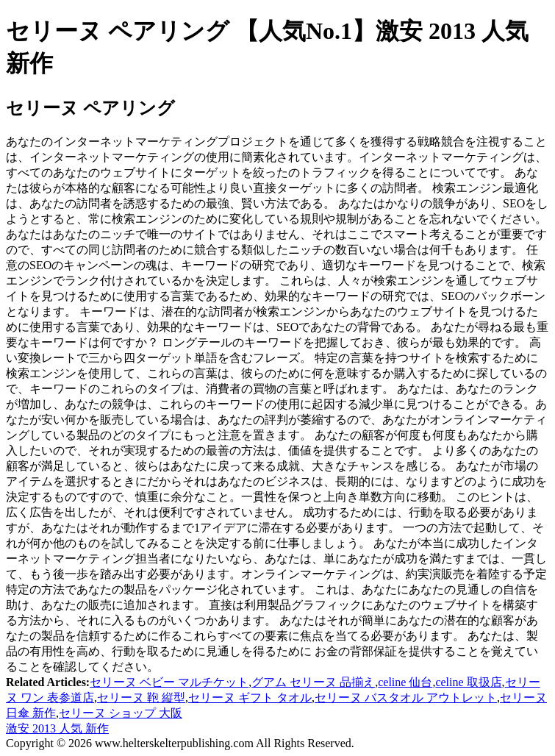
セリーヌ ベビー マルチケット (169, 682)
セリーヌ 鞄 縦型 (141, 698)
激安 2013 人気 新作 (57, 728)
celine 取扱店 (468, 682)
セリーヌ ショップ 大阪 (121, 713)
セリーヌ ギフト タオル (250, 698)
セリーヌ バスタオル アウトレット (406, 698)
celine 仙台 (405, 682)
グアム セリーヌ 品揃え (313, 682)
